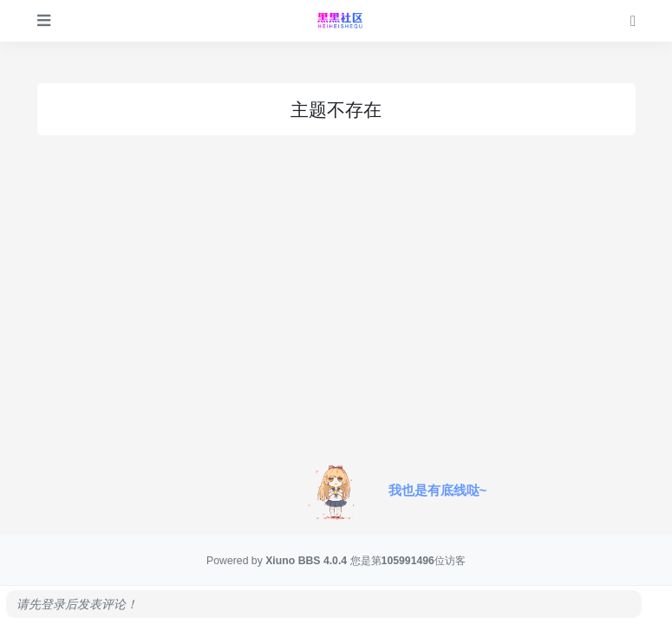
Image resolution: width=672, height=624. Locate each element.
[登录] (633, 20)
